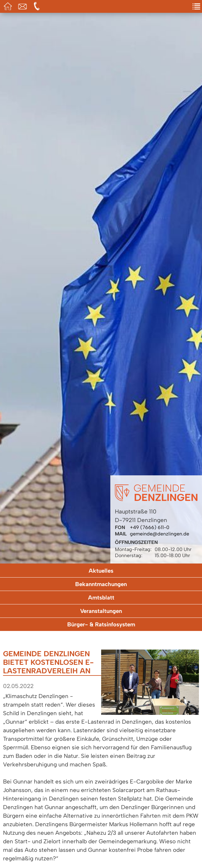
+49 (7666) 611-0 (150, 527)
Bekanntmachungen (101, 584)
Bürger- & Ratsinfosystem (101, 624)
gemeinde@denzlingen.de (160, 534)
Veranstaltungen (101, 611)
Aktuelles (101, 571)
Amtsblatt (101, 598)
